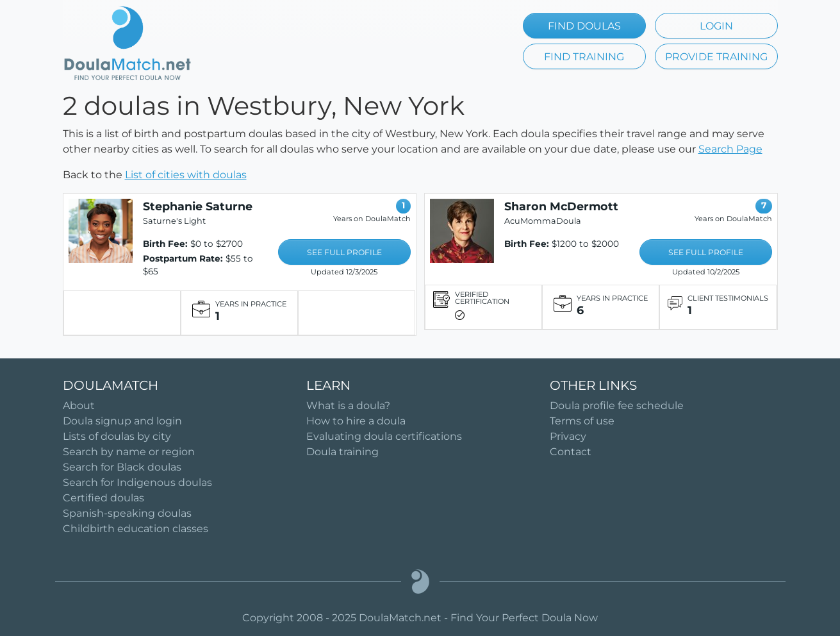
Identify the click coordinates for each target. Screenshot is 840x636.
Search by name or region (129, 452)
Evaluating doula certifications (384, 436)
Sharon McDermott (561, 206)
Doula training (342, 452)
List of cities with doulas (186, 175)
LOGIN (716, 26)
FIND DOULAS (584, 26)
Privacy (568, 436)
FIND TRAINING (584, 57)
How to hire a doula (356, 421)
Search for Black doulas (122, 467)
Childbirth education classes (136, 529)
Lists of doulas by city (117, 436)
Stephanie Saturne (198, 206)
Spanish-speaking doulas (127, 513)
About (79, 406)
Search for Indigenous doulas (137, 482)
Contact (571, 452)
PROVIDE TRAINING (716, 57)
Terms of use (582, 421)
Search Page (730, 149)
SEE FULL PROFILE (344, 252)
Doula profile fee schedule (617, 406)
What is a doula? (348, 406)
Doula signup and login (122, 421)
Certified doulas (103, 498)
